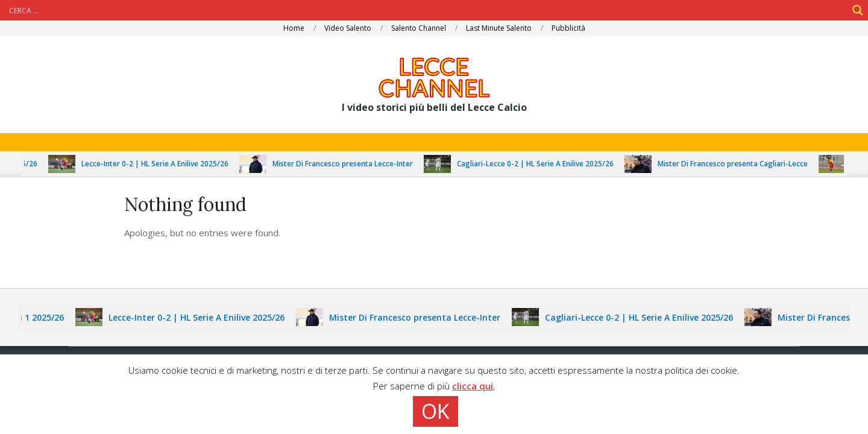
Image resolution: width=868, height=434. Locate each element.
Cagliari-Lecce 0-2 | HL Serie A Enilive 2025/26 (541, 164)
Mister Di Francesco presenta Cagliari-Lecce (738, 164)
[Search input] (427, 10)
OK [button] (436, 411)
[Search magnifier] (858, 10)
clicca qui (473, 386)
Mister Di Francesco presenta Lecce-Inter (348, 164)
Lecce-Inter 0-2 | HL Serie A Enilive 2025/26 (160, 164)
